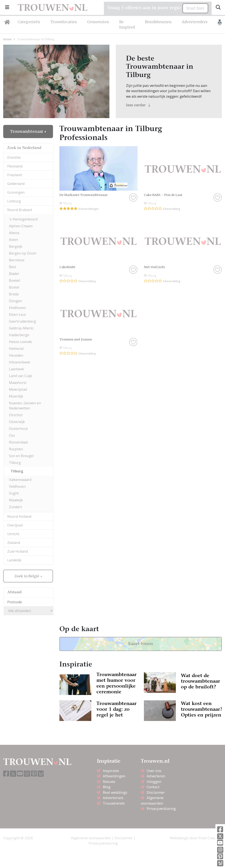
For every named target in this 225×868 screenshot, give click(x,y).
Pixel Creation (210, 838)
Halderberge (19, 335)
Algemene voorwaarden (91, 838)
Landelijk (14, 560)
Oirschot (16, 415)
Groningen (16, 192)
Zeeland (14, 543)
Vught (14, 493)
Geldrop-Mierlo (21, 328)
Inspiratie (111, 771)
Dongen (15, 301)
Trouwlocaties (64, 22)
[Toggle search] (218, 7)
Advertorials (113, 798)
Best (13, 267)
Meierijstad (18, 389)
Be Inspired (127, 25)
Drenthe (14, 157)
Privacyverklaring (161, 809)
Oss (12, 435)
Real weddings (115, 792)
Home (7, 39)
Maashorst (18, 383)
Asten (14, 240)
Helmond (16, 349)
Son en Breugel (21, 456)
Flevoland (15, 166)
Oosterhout (18, 429)
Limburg (14, 201)
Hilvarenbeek (20, 362)
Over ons (154, 771)
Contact (153, 787)
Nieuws (109, 781)
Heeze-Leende (20, 342)
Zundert (15, 507)
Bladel (14, 274)
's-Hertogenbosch (23, 219)
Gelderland (16, 184)
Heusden (16, 355)
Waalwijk (16, 500)
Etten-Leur (18, 315)
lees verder (138, 105)
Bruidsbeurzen (158, 22)
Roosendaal (18, 442)
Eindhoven (17, 308)
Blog (107, 787)
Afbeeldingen (114, 776)
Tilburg (15, 463)
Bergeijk (16, 246)
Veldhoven (17, 486)
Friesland (14, 175)
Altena (14, 233)
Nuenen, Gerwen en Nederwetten (25, 406)
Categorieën (29, 22)
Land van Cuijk (21, 376)
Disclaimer (156, 792)
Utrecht (13, 534)
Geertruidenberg (22, 321)
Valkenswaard (20, 480)
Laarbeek (16, 369)
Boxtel (14, 287)
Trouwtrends (114, 803)
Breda (14, 294)
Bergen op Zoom (23, 253)
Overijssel (15, 525)
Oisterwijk (17, 422)
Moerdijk (16, 396)
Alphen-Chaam (21, 226)
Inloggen (154, 781)
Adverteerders (195, 22)
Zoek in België (27, 576)
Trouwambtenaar (27, 132)
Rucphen (16, 449)
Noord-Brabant (20, 210)
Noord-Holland (19, 516)
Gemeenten (98, 22)
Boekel (14, 280)
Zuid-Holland (18, 551)
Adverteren (156, 776)
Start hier (195, 8)
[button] (7, 7)
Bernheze (17, 260)
